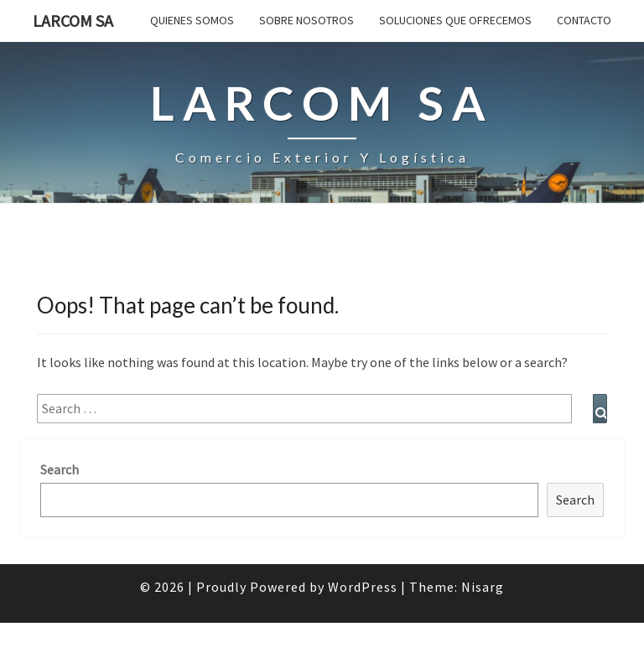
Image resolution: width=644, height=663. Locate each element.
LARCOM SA (73, 21)
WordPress (363, 587)
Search (60, 469)
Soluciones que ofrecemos (455, 20)
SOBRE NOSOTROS (306, 20)
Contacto (584, 20)
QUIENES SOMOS (192, 20)
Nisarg (483, 587)
